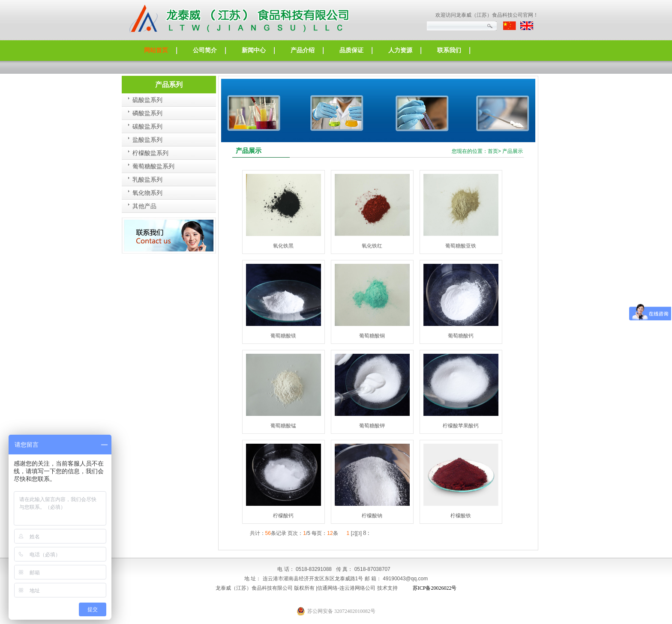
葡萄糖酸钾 (372, 426)
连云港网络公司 (357, 588)
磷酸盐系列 (147, 113)
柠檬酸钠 (372, 516)
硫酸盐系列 (147, 100)
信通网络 (327, 588)
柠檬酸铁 (461, 516)
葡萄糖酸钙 (461, 336)
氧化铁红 (372, 246)
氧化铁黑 (283, 246)
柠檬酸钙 (283, 516)
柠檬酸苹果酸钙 (461, 426)
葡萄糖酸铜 (372, 336)
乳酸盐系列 (147, 180)
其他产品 (144, 206)
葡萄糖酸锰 (283, 426)
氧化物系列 (147, 193)
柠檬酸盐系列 (150, 153)
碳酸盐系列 (147, 127)
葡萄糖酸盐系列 (153, 166)
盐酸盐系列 (147, 140)
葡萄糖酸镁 (283, 336)
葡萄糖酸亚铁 (461, 246)
